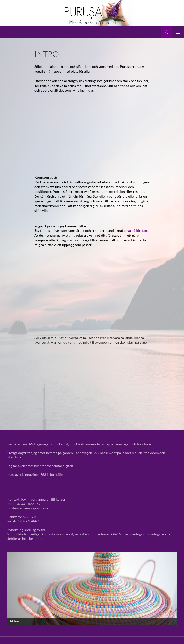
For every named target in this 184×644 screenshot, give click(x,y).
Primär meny (178, 32)
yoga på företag (135, 231)
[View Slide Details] (92, 589)
